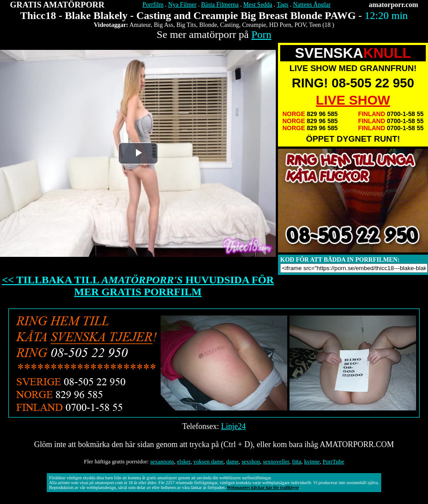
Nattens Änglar (312, 5)
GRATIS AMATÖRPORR (57, 5)
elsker (184, 461)
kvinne (312, 461)
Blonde (208, 25)
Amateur (140, 25)
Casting (230, 25)
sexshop (251, 461)
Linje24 (233, 426)
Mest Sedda (258, 5)
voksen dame (208, 461)
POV (300, 25)
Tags (282, 5)
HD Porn (280, 25)
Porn (261, 34)
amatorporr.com (394, 5)
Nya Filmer (182, 5)
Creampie (254, 25)
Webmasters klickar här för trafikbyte (263, 487)
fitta (297, 461)
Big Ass (164, 25)
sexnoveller (276, 461)
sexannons (162, 461)
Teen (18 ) (321, 25)
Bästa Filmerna (220, 5)
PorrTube (333, 461)
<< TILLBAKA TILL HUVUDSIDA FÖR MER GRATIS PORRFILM (138, 286)
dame (233, 461)
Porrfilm (153, 5)
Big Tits (186, 25)
